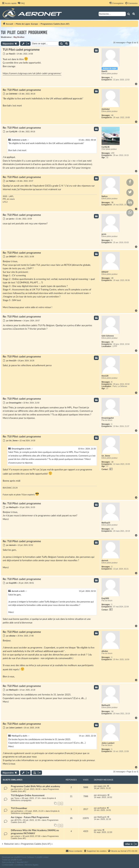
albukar (105, 651)
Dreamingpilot (108, 418)
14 (112, 529)
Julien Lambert (108, 743)
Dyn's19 (18, 789)
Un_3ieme (106, 456)
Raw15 (104, 71)
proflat (9, 862)
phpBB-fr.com (17, 860)
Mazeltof (20, 862)
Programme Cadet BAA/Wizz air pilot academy (35, 786)
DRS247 (105, 272)
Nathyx (105, 196)
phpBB (17, 857)
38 (112, 203)
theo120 (105, 376)
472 (113, 153)
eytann (17, 836)
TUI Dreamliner (19, 808)
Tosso (17, 798)
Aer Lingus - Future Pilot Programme (30, 817)
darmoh (105, 561)
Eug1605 (105, 598)
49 (112, 278)
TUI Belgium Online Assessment (28, 795)
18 (112, 462)
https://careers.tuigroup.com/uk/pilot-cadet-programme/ (32, 74)
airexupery (102, 795)
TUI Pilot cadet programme (24, 32)
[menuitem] (21, 3)
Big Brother (19, 37)
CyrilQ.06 (106, 147)
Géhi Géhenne (108, 336)
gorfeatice (19, 811)
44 (112, 115)
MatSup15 (106, 523)
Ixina (99, 830)
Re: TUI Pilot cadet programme (22, 90)
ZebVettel (106, 109)
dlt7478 (18, 820)
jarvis (104, 234)
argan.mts (102, 786)
